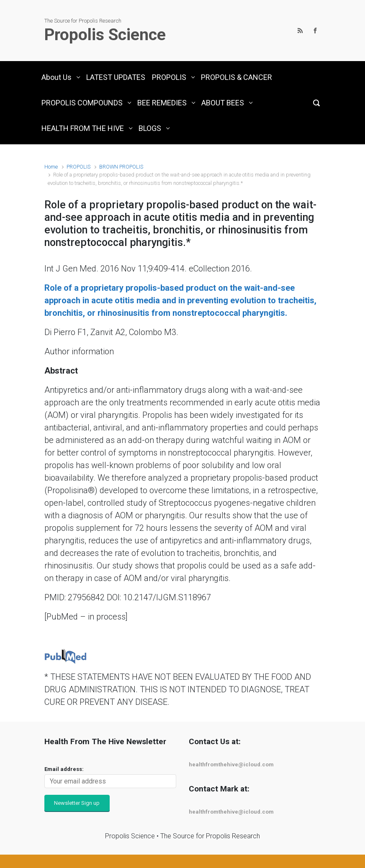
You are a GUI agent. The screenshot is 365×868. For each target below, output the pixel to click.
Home (51, 167)
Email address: (64, 769)
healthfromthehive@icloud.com (231, 764)
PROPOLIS (78, 167)
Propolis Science (105, 35)
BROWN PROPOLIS (121, 167)
